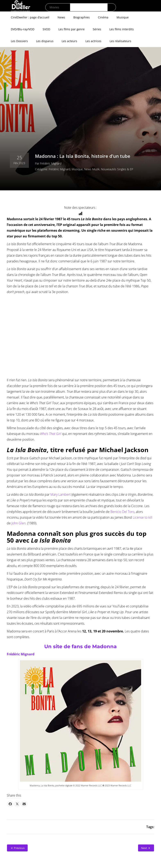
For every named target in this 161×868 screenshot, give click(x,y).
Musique (123, 17)
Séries (97, 29)
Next (146, 848)
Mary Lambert (61, 494)
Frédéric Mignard (51, 163)
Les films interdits (122, 29)
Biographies (82, 17)
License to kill (143, 517)
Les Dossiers (19, 41)
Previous (17, 848)
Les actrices (93, 41)
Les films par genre (71, 29)
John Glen (19, 523)
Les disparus (45, 41)
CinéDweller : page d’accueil (30, 17)
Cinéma (103, 17)
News (61, 17)
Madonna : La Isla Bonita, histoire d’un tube (83, 156)
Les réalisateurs (120, 41)
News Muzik (92, 169)
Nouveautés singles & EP (117, 169)
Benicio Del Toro (122, 512)
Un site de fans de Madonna (80, 646)
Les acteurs (69, 41)
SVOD (46, 29)
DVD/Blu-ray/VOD (23, 29)
